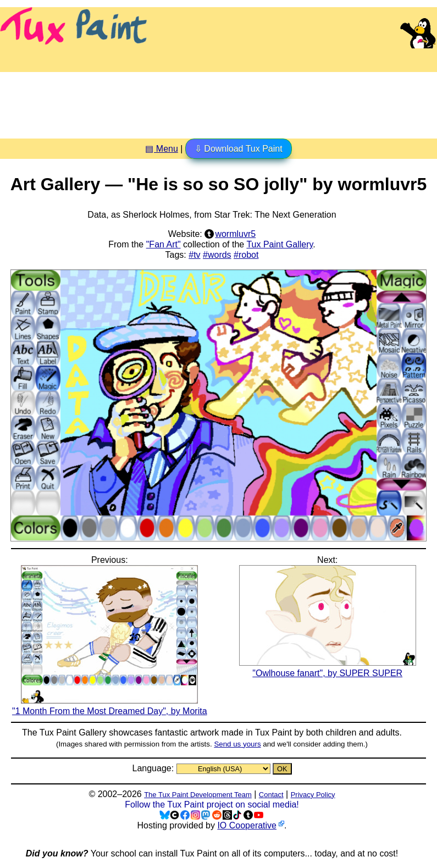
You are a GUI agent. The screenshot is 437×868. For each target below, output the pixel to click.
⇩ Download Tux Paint (239, 149)
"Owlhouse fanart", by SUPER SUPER (328, 668)
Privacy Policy (313, 795)
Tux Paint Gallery (280, 244)
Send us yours (237, 744)
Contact (271, 795)
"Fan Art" (164, 244)
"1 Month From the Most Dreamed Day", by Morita (110, 706)
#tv (194, 255)
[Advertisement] (219, 101)
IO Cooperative (247, 825)
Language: (154, 768)
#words (217, 255)
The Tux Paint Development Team (198, 795)
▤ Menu (161, 149)
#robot (246, 255)
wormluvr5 (235, 234)
